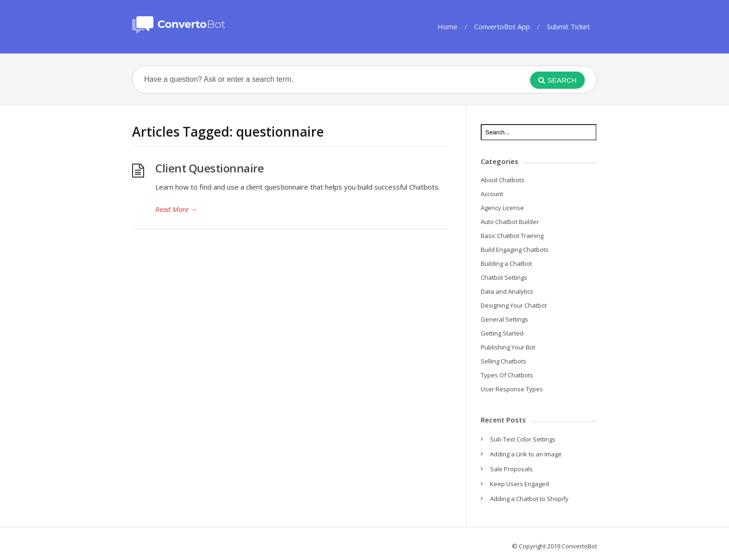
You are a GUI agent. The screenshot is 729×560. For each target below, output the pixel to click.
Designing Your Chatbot (514, 305)
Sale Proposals (511, 469)
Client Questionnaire (209, 168)
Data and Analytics (507, 291)
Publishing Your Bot (508, 347)
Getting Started (502, 333)
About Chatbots (503, 180)
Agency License (502, 208)
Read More (176, 209)
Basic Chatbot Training (512, 236)
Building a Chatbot (506, 264)
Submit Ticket (568, 26)
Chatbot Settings (504, 277)
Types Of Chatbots (507, 375)
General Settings (504, 319)
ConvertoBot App (502, 26)
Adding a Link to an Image (526, 454)
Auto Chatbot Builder (510, 222)
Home (447, 26)
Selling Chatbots (504, 361)
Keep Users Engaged (520, 484)
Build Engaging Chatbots (515, 250)
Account (492, 194)
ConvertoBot (579, 546)
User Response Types (512, 389)
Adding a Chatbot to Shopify (529, 499)
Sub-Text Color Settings (523, 439)
